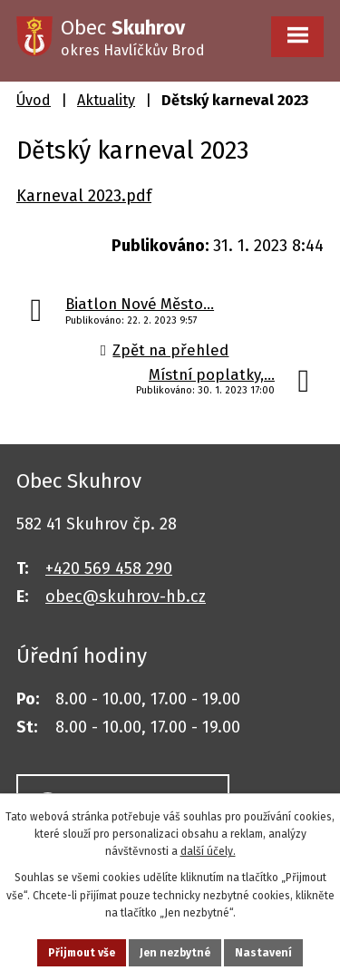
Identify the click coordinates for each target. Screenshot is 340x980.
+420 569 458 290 (109, 568)
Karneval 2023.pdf (84, 196)
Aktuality (106, 100)
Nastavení (263, 953)
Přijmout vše (82, 953)
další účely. (208, 851)
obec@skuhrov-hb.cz (126, 597)
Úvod (34, 100)
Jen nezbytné (175, 953)
